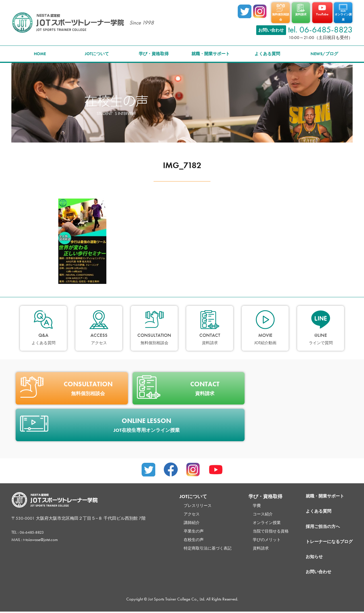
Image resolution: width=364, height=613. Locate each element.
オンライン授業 (259, 520)
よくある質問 (267, 51)
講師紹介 (180, 520)
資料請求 (253, 546)
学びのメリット (259, 537)
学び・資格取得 (154, 51)
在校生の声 (182, 537)
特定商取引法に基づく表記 (197, 546)
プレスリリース (186, 503)
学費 (248, 503)
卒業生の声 (182, 529)
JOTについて (97, 51)
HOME (40, 51)
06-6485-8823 (33, 530)
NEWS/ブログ (324, 51)
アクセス (180, 512)
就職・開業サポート (211, 51)
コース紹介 (255, 512)
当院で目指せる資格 (263, 529)
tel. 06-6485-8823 (320, 27)
